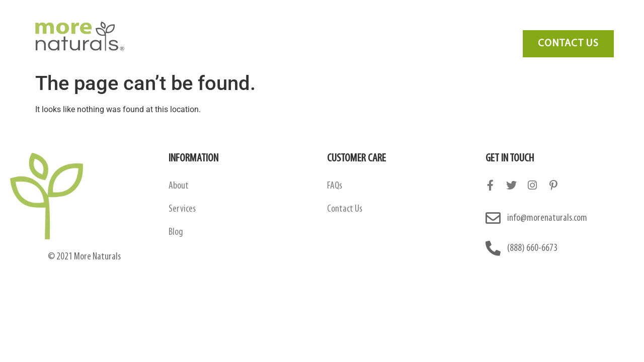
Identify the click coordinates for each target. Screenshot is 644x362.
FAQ (400, 22)
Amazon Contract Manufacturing (261, 22)
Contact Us (488, 22)
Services (356, 22)
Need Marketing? (559, 22)
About (179, 186)
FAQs (335, 186)
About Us (165, 22)
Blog (438, 22)
